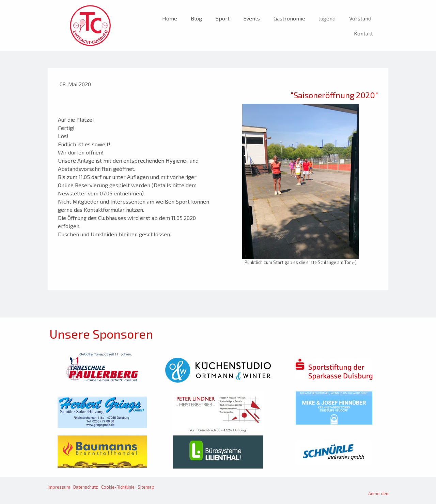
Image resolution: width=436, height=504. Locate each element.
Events (252, 18)
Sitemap (146, 487)
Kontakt (363, 33)
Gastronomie (289, 18)
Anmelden (378, 493)
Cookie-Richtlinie (118, 487)
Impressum (59, 487)
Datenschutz (86, 487)
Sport (223, 18)
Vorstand (360, 18)
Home (170, 18)
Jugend (327, 18)
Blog (196, 18)
